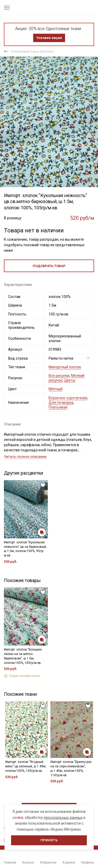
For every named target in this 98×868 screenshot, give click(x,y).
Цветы (70, 380)
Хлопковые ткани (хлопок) (32, 51)
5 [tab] (57, 181)
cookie (18, 818)
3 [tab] (50, 181)
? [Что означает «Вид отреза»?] (88, 358)
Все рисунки (59, 376)
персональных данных (63, 818)
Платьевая (58, 407)
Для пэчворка (61, 403)
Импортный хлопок (65, 367)
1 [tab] (42, 181)
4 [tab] (53, 181)
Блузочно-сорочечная (68, 398)
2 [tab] (46, 181)
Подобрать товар (49, 266)
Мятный (56, 389)
